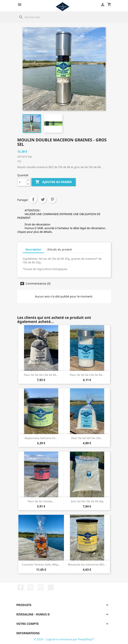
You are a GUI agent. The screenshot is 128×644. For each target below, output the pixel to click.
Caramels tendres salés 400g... (41, 564)
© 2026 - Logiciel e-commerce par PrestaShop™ (64, 639)
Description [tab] (33, 249)
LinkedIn (51, 587)
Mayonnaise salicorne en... (41, 438)
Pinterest (52, 199)
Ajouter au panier (54, 182)
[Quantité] (22, 182)
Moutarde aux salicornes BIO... (87, 564)
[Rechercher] (64, 17)
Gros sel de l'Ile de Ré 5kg (87, 501)
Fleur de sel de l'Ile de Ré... (41, 375)
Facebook (21, 587)
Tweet (43, 199)
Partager (33, 199)
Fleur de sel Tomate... (41, 501)
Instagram (41, 587)
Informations (28, 633)
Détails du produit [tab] (60, 249)
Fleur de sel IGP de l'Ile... (87, 438)
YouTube (30, 587)
